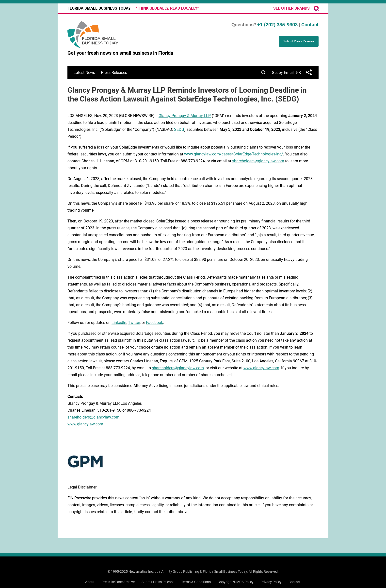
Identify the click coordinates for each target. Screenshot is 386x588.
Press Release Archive (118, 582)
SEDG (179, 129)
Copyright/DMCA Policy (236, 582)
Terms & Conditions (196, 582)
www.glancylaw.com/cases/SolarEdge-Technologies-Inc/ (234, 154)
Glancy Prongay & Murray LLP (185, 116)
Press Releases (114, 73)
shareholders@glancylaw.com (258, 161)
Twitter (134, 323)
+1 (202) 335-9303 (277, 25)
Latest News (84, 73)
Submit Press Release (158, 582)
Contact (310, 25)
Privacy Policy (271, 582)
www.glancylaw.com (261, 368)
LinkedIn (119, 323)
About (90, 582)
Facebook (154, 323)
